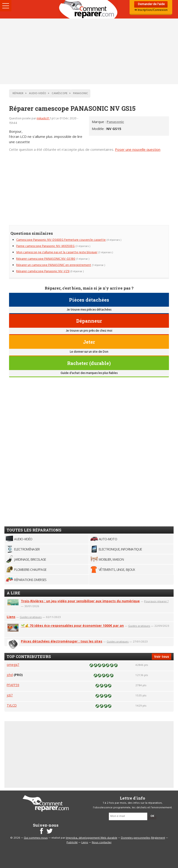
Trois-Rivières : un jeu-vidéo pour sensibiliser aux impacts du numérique (80, 601)
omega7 (13, 665)
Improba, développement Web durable (92, 838)
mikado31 (43, 119)
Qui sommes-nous (36, 838)
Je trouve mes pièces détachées (89, 310)
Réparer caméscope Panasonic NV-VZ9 (43, 271)
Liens (11, 617)
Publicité (72, 843)
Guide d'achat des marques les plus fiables (89, 373)
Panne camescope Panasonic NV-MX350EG (45, 246)
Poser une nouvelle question (138, 149)
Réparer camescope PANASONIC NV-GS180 (46, 259)
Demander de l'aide (151, 4)
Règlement (158, 838)
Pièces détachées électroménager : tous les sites (62, 641)
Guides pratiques (31, 617)
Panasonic (115, 122)
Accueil (89, 9)
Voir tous (162, 656)
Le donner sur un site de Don (89, 352)
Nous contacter (102, 843)
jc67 (10, 695)
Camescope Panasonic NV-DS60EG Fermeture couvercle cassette (61, 240)
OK (152, 816)
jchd (10, 675)
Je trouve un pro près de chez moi (89, 331)
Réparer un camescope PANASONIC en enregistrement (54, 265)
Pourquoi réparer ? (156, 601)
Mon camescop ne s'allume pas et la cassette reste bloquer (57, 252)
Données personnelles (136, 838)
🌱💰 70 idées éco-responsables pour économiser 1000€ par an (72, 626)
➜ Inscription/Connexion (151, 10)
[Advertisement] (89, 51)
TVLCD (12, 705)
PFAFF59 (13, 685)
